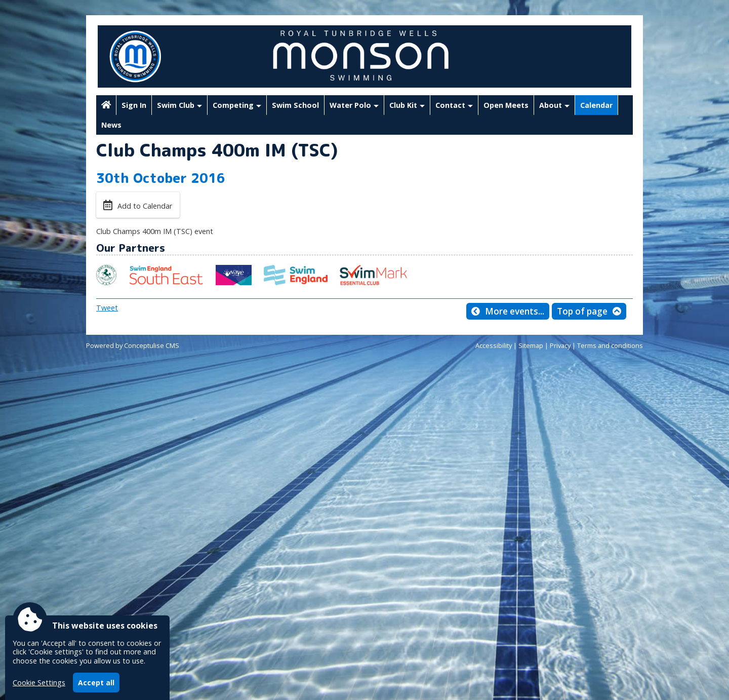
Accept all (96, 683)
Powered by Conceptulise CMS (133, 345)
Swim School (295, 105)
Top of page (582, 311)
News (111, 125)
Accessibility (494, 345)
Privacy (560, 345)
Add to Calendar (145, 206)
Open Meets (506, 105)
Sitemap (531, 345)
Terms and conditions (610, 345)
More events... (515, 311)
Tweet (107, 308)
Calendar (596, 105)
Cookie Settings (39, 683)
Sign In (134, 105)
